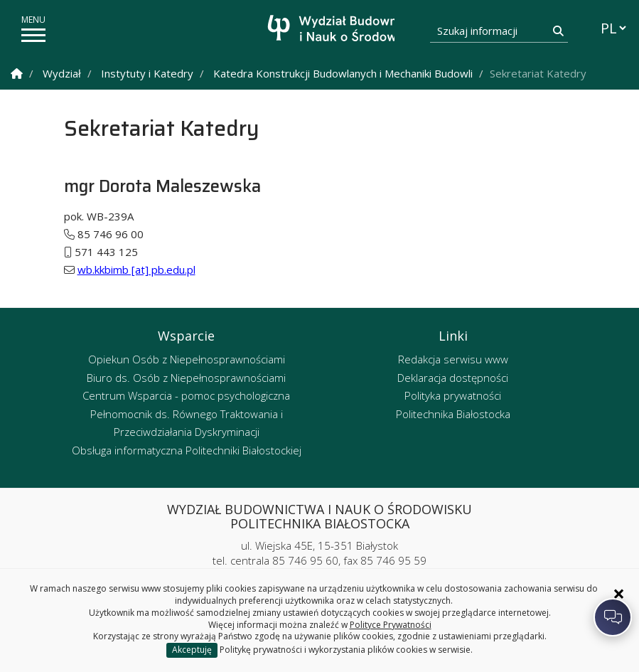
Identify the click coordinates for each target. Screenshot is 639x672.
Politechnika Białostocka (453, 414)
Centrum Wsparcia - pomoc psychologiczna (186, 395)
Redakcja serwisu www (453, 359)
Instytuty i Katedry (147, 73)
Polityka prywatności (453, 395)
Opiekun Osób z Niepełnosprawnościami (187, 359)
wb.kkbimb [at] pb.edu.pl (136, 270)
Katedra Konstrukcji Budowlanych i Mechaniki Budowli (343, 73)
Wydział (62, 73)
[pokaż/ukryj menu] (33, 35)
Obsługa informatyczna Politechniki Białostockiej (187, 450)
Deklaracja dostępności (453, 378)
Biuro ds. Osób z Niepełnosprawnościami (186, 378)
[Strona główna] (323, 30)
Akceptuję (192, 650)
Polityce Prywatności (391, 625)
